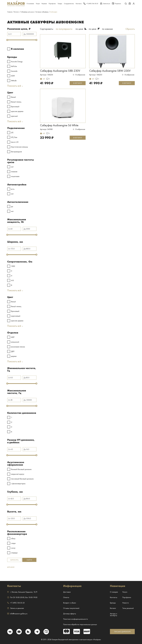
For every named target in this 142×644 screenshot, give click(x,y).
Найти (29, 560)
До (25, 34)
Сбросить (14, 560)
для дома (11, 567)
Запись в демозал (16, 608)
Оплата (66, 597)
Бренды (113, 603)
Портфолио (52, 4)
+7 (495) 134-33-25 (16, 603)
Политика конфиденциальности (76, 619)
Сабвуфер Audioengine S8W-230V (110, 71)
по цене (79, 29)
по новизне (107, 29)
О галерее (114, 592)
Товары (60, 4)
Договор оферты (70, 614)
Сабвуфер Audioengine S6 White (59, 125)
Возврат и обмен (70, 603)
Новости (126, 603)
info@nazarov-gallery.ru (17, 614)
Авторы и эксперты (114, 615)
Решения (44, 4)
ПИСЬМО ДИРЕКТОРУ (122, 632)
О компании (30, 4)
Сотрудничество (69, 4)
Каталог (113, 608)
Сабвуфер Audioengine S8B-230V (60, 71)
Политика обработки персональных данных (80, 624)
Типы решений (128, 608)
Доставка (67, 592)
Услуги (38, 4)
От (9, 34)
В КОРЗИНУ (78, 83)
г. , (22, 592)
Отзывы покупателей (71, 608)
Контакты (79, 4)
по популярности (64, 29)
